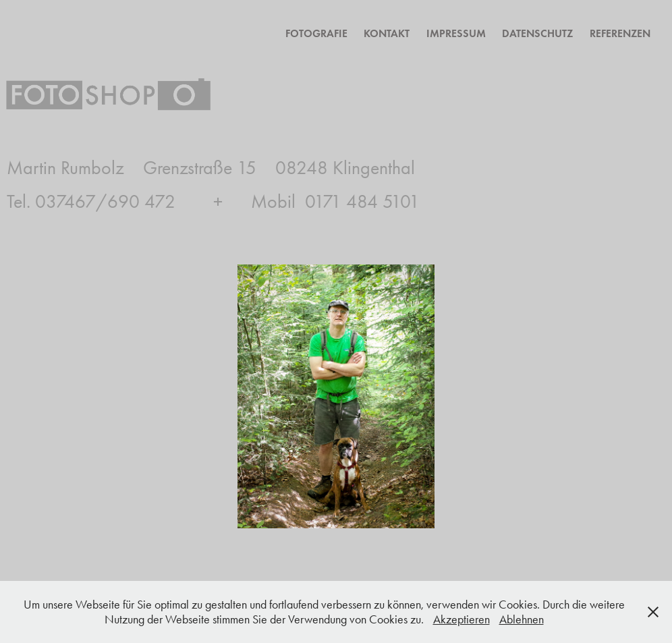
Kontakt (387, 33)
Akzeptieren (461, 619)
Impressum (456, 33)
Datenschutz (537, 33)
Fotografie (316, 33)
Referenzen (620, 33)
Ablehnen (522, 619)
